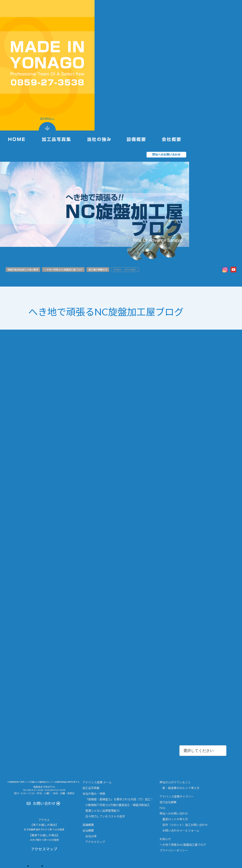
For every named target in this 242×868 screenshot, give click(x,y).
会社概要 (88, 830)
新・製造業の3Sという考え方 (181, 788)
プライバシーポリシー (174, 850)
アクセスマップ (95, 842)
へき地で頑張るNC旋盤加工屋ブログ (183, 844)
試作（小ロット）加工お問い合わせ (185, 825)
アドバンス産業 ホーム (97, 782)
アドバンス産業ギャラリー (177, 796)
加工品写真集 (91, 788)
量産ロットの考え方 (175, 819)
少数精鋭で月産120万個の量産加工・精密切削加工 (118, 805)
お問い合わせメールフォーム (181, 830)
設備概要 (88, 825)
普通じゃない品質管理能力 (102, 811)
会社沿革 (91, 836)
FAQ (162, 808)
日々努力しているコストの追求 (105, 816)
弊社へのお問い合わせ (174, 813)
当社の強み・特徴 (94, 794)
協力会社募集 (168, 802)
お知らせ (165, 839)
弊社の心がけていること (175, 782)
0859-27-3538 (35, 790)
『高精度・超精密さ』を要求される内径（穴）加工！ (119, 799)
